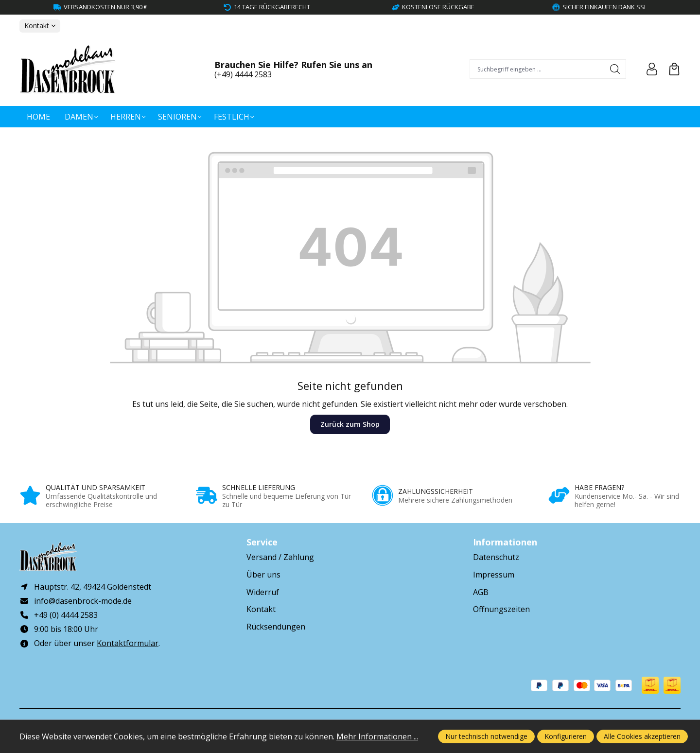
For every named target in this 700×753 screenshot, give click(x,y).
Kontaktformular (128, 644)
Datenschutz (496, 557)
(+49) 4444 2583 (243, 74)
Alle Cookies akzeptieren (642, 736)
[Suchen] (615, 69)
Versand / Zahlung (280, 557)
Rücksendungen (276, 627)
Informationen (505, 542)
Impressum (494, 575)
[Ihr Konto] (652, 69)
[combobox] (537, 69)
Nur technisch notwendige (486, 736)
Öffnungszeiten (501, 609)
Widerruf (263, 592)
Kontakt (261, 609)
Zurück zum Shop (350, 424)
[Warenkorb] (674, 69)
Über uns (263, 575)
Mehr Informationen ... (377, 736)
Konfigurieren (566, 736)
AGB (481, 592)
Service (262, 542)
